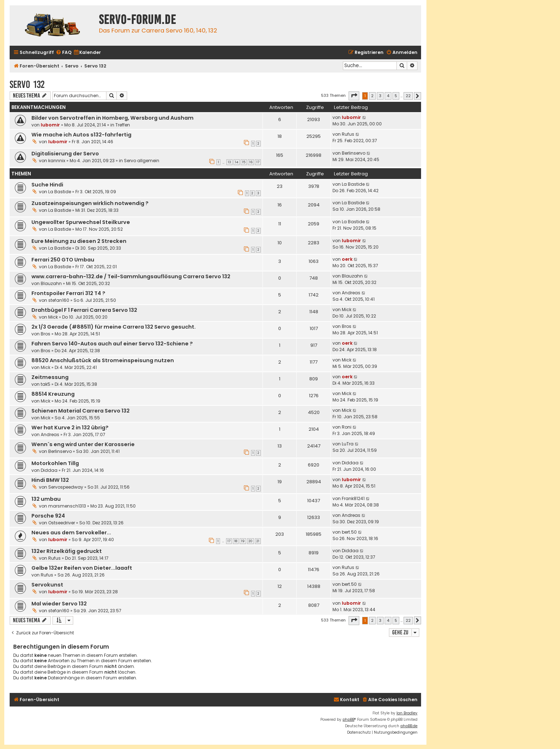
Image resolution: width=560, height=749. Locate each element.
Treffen (123, 125)
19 (243, 541)
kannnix (57, 161)
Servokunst (47, 585)
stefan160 (59, 300)
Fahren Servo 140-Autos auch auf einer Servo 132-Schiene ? (112, 344)
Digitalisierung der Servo (65, 154)
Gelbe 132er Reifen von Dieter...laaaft (82, 568)
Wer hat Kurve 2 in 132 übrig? (70, 428)
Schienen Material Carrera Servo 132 (81, 411)
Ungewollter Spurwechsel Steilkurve (81, 222)
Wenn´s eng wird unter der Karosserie (83, 444)
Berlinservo (354, 153)
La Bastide (60, 192)
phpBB (348, 720)
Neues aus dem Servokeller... (71, 533)
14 (237, 162)
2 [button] (372, 96)
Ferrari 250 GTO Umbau (63, 260)
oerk (347, 259)
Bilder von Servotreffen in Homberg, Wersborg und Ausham (112, 118)
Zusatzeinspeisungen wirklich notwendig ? (90, 203)
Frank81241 (353, 498)
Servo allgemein (142, 161)
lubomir (50, 125)
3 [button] (380, 96)
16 (251, 162)
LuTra (348, 444)
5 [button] (396, 96)
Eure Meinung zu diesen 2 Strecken (79, 241)
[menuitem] (64, 53)
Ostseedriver (62, 523)
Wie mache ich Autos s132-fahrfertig (81, 135)
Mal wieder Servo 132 (59, 604)
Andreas (351, 293)
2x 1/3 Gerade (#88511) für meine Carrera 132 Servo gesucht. (114, 327)
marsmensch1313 (67, 506)
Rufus (348, 134)
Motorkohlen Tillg (55, 463)
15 (244, 162)
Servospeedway (66, 487)
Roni (347, 427)
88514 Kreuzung (53, 394)
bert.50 (349, 532)
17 (258, 162)
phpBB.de (409, 726)
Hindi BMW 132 (50, 480)
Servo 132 (27, 84)
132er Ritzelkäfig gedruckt (67, 551)
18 (236, 541)
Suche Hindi (47, 185)
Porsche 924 (48, 516)
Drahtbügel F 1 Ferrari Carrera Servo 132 (84, 310)
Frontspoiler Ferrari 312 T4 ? (68, 293)
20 (251, 541)
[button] (354, 96)
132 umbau (46, 499)
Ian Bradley (407, 713)
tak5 (46, 384)
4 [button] (388, 96)
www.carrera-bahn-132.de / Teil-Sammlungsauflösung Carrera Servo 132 (131, 276)
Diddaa (49, 470)
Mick (53, 317)
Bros (46, 334)
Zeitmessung (50, 377)
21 (258, 541)
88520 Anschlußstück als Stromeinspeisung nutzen (103, 360)
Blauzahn (51, 283)
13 (229, 162)
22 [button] (408, 96)
